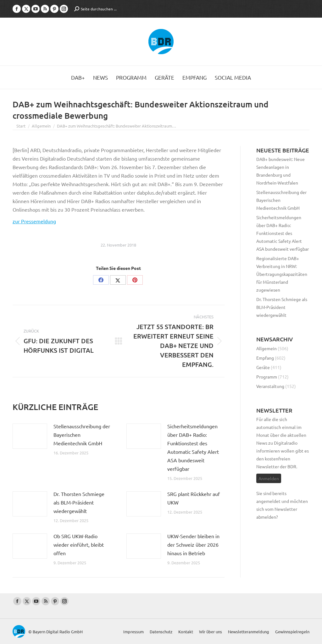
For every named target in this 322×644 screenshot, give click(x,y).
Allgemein (266, 348)
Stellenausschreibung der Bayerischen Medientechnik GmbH (82, 435)
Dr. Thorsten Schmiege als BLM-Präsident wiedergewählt (79, 502)
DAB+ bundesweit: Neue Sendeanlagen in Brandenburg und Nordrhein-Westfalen (280, 171)
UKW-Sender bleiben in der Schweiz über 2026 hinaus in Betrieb (193, 544)
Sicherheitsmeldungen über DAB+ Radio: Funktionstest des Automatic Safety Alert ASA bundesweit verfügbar (193, 447)
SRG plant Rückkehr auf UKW (194, 498)
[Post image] (30, 436)
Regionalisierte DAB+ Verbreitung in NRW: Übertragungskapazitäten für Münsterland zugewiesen (282, 274)
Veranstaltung (270, 386)
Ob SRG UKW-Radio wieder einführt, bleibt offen (79, 544)
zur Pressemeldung (34, 221)
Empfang (265, 358)
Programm (267, 377)
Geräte (263, 367)
